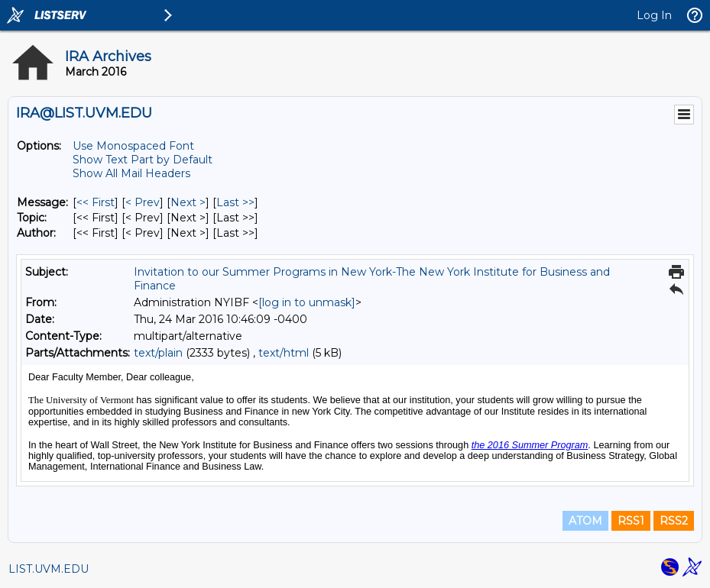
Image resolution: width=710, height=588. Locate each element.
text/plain (158, 353)
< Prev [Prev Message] (143, 202)
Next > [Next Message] (188, 202)
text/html (284, 353)
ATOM (585, 521)
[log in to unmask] (307, 302)
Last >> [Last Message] (235, 202)
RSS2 (674, 521)
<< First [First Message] (96, 202)
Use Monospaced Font (133, 146)
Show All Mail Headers (131, 173)
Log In (654, 15)
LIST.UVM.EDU (49, 569)
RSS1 (631, 521)
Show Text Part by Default (143, 160)
